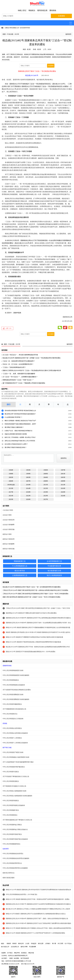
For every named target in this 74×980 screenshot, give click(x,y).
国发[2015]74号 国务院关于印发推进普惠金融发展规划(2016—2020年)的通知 (31, 652)
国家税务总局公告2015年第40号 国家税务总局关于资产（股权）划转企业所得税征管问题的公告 (37, 919)
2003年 (28, 477)
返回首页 (68, 34)
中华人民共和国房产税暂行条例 (13, 752)
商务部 (14, 943)
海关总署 (41, 943)
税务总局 (21, 943)
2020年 (63, 492)
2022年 (28, 496)
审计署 (54, 943)
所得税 (5, 723)
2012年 (63, 485)
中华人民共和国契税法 (10, 815)
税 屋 (29, 49)
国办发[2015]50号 (59, 84)
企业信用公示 (15, 947)
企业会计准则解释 (9, 525)
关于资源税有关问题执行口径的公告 (14, 786)
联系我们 (24, 953)
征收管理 (6, 849)
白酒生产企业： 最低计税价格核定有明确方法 (18, 431)
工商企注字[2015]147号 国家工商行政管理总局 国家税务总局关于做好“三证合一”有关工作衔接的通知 (35, 594)
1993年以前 (11, 485)
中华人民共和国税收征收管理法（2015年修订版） (22, 894)
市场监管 (34, 943)
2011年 (46, 485)
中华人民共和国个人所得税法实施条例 (15, 743)
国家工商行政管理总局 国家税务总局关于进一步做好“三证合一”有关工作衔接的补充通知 (31, 597)
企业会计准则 (7, 515)
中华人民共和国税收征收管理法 (13, 854)
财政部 (9, 943)
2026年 (28, 499)
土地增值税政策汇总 (20, 575)
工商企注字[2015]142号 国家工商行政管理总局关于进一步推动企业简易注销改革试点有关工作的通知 (35, 590)
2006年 (11, 481)
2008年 (46, 481)
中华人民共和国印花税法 (11, 772)
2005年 (63, 477)
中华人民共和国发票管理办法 (12, 863)
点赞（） (9, 328)
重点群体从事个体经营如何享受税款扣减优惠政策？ (20, 414)
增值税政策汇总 (20, 561)
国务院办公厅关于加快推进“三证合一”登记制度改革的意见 (30, 84)
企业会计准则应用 (9, 520)
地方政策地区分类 (54, 571)
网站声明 (17, 953)
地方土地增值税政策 (54, 575)
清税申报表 (17, 313)
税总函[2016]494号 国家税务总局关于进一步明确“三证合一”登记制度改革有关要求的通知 (31, 358)
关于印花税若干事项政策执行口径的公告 (16, 776)
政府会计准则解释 (9, 544)
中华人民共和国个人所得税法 (12, 738)
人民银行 (48, 943)
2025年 (11, 499)
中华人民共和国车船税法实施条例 (14, 805)
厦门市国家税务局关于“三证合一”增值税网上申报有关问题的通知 (24, 383)
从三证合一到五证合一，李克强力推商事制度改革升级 (20, 355)
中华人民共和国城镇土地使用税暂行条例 (16, 757)
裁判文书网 (24, 947)
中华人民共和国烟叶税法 (11, 810)
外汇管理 (60, 943)
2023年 (46, 496)
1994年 (11, 470)
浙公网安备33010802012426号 (10, 964)
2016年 (63, 488)
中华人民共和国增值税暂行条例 (13, 670)
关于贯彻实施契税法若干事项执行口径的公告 (17, 820)
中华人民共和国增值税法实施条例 (14, 685)
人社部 (27, 943)
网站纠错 (31, 953)
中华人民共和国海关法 (10, 714)
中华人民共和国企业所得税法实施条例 (15, 733)
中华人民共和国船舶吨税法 (11, 844)
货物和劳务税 (7, 666)
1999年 (28, 474)
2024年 (63, 496)
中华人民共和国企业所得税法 (12, 728)
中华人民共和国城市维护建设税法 (14, 767)
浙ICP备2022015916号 (28, 964)
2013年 (11, 488)
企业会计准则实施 (9, 529)
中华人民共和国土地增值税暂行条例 (14, 791)
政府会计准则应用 (9, 539)
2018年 (28, 492)
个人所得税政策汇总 (20, 566)
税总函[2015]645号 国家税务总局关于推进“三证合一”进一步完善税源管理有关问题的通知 (32, 587)
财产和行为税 (7, 748)
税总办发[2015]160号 (22, 243)
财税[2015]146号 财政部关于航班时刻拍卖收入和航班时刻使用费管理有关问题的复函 (33, 642)
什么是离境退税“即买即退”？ (13, 417)
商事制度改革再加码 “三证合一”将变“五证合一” (18, 380)
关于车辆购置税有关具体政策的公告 (14, 709)
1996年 (46, 470)
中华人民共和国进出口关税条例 (13, 719)
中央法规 (10, 34)
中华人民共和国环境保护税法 (12, 834)
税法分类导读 (20, 571)
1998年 (11, 474)
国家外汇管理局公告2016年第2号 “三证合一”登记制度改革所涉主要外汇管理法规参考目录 (32, 371)
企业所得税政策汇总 (54, 561)
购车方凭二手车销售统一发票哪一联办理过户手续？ (20, 437)
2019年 (46, 492)
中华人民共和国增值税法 (11, 680)
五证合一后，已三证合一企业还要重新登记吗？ (18, 364)
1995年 (28, 470)
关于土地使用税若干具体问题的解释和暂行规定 (18, 762)
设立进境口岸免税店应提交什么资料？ (16, 444)
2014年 (28, 488)
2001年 (63, 474)
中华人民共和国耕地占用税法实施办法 (15, 830)
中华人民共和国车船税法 (11, 801)
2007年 (28, 481)
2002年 (11, 477)
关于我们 (10, 953)
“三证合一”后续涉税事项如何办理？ (14, 367)
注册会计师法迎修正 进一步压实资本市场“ (17, 28)
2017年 (11, 492)
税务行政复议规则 (9, 878)
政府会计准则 (7, 534)
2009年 (63, 481)
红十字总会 (68, 943)
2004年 (46, 477)
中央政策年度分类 (54, 566)
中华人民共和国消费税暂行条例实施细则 (16, 699)
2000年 (46, 474)
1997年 (63, 470)
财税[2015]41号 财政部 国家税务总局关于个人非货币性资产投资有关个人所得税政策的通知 (35, 933)
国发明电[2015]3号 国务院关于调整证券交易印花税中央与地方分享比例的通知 (31, 613)
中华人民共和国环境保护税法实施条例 (15, 839)
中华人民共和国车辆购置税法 (12, 704)
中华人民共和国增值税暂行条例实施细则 (16, 675)
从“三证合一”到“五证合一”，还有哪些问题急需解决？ (20, 377)
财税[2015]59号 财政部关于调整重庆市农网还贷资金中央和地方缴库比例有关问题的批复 (34, 637)
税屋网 (4, 953)
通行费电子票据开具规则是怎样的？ (16, 447)
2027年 (46, 499)
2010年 (28, 485)
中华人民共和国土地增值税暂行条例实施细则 (17, 796)
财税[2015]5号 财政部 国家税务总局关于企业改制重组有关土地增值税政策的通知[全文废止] (36, 914)
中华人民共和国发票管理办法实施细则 (15, 868)
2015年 (17, 34)
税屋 (4, 34)
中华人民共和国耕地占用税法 (12, 825)
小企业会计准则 (8, 510)
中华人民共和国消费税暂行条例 (13, 695)
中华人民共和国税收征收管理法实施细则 (16, 858)
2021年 (11, 496)
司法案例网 (32, 947)
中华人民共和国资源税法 (11, 781)
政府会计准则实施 (9, 549)
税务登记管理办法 (9, 873)
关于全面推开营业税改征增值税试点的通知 (17, 690)
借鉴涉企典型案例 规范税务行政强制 (16, 434)
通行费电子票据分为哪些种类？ (14, 427)
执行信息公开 (5, 947)
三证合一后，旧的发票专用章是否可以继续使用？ (19, 361)
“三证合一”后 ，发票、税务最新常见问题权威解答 (19, 374)
